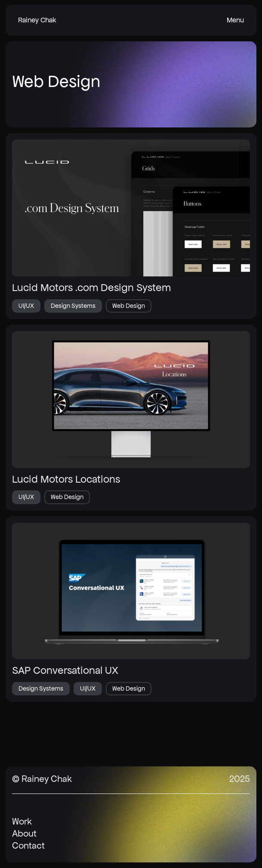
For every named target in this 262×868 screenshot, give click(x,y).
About (24, 833)
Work (22, 821)
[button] (235, 20)
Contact (28, 845)
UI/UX (26, 306)
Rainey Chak (37, 20)
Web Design (129, 306)
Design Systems (73, 306)
